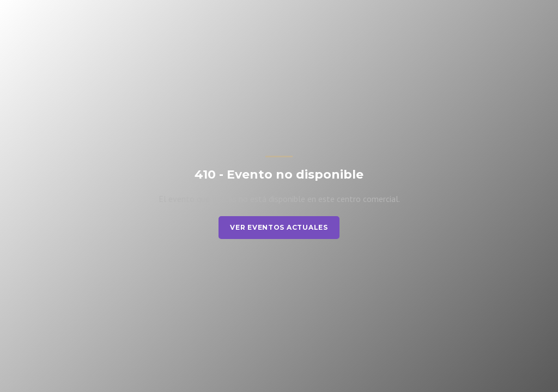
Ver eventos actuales (279, 227)
